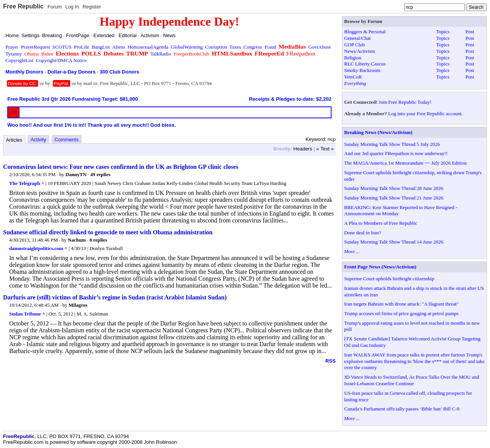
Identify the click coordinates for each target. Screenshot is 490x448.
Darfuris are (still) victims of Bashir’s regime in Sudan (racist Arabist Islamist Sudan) (115, 297)
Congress (253, 47)
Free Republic (23, 6)
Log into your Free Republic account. (425, 114)
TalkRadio (161, 54)
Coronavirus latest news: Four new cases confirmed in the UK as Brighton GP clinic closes (121, 167)
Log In (72, 7)
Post (470, 32)
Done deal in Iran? (363, 233)
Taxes (235, 47)
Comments (66, 140)
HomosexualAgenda (148, 47)
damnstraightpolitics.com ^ (38, 248)
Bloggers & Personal (365, 32)
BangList (101, 47)
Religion (353, 58)
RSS (331, 361)
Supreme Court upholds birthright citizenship (389, 279)
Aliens (119, 47)
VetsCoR (353, 77)
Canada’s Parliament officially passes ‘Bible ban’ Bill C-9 (402, 409)
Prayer (12, 47)
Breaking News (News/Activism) (378, 132)
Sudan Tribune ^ (27, 314)
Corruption (216, 47)
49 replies (100, 174)
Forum (55, 7)
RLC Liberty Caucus (365, 64)
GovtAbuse (319, 47)
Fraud (270, 47)
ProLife (82, 47)
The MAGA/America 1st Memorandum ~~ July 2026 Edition (405, 163)
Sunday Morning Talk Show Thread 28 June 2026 (394, 188)
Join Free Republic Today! (405, 102)
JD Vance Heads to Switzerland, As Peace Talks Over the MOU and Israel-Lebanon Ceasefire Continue (412, 380)
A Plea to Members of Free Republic (381, 223)
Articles (14, 140)
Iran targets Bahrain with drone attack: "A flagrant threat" (401, 304)
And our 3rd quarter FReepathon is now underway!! (396, 153)
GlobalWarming (187, 47)
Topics (443, 32)
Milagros (78, 305)
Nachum (77, 240)
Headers (303, 149)
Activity (38, 140)
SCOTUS (62, 47)
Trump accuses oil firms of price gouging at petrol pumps (401, 313)
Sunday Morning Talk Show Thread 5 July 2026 (392, 144)
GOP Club (354, 45)
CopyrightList (19, 60)
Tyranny (14, 54)
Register (91, 7)
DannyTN (76, 174)
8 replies (98, 240)
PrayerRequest (36, 47)
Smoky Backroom (362, 70)
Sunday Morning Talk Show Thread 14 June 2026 (394, 242)
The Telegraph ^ (27, 183)
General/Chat (357, 38)
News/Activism (360, 51)
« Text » (325, 149)
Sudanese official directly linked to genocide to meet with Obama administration (108, 232)
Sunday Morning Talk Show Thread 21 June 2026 (394, 198)
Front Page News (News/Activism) (380, 267)
